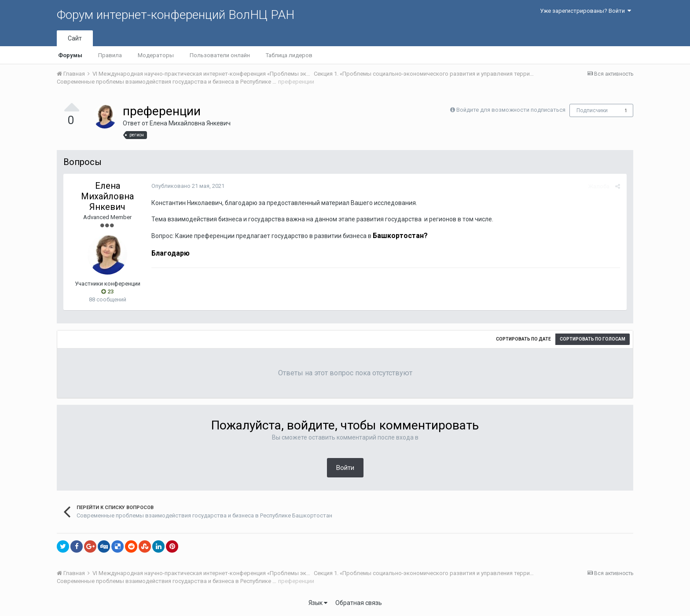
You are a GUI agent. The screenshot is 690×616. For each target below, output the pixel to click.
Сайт (75, 38)
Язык (318, 603)
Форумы (70, 55)
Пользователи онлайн (220, 55)
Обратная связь (359, 603)
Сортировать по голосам (593, 339)
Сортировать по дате (523, 339)
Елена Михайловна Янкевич (190, 123)
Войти (345, 468)
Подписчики (592, 110)
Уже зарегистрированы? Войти (585, 11)
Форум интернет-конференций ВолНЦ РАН (176, 15)
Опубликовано (188, 186)
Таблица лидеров (289, 55)
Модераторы (156, 55)
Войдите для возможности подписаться (511, 110)
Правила (110, 55)
